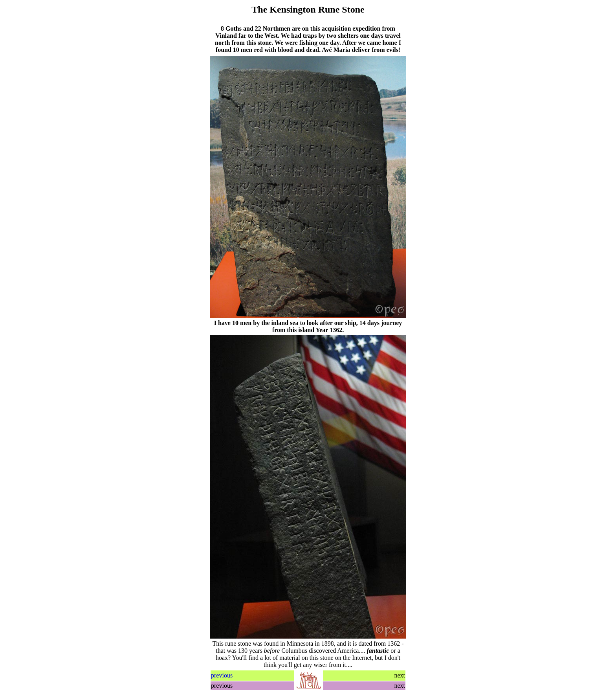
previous (222, 675)
